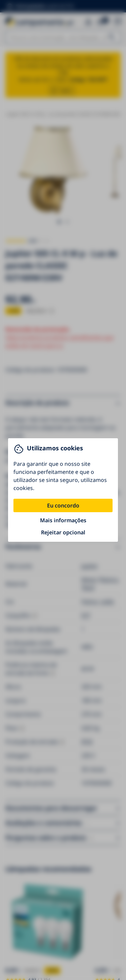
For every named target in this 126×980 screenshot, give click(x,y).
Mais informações (63, 520)
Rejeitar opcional (63, 532)
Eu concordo (63, 505)
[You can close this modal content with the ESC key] (63, 490)
